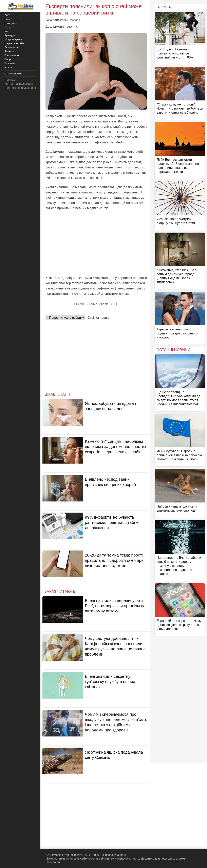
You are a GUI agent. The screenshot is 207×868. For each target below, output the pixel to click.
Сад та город (12, 55)
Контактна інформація (19, 84)
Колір (105, 304)
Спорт (8, 59)
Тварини (10, 63)
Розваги (9, 51)
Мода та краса (13, 39)
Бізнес (8, 19)
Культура (10, 35)
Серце (80, 304)
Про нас (10, 80)
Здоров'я (75, 20)
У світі (8, 67)
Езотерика (11, 23)
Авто (7, 15)
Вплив (93, 304)
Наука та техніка (14, 43)
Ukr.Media (117, 142)
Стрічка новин (98, 318)
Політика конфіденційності (22, 88)
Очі (115, 304)
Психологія (11, 47)
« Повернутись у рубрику (65, 318)
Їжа (6, 31)
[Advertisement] (96, 243)
